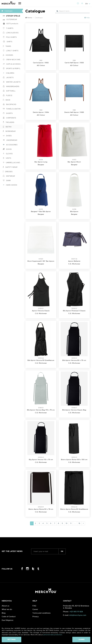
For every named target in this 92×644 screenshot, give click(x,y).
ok (62, 551)
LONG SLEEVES (11, 33)
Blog (4, 613)
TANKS (7, 46)
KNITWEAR (9, 176)
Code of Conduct (9, 617)
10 (67, 523)
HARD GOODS (10, 185)
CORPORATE (9, 118)
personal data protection (53, 635)
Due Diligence (8, 620)
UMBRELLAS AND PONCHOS (13, 163)
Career (35, 609)
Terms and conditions (41, 613)
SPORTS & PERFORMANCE (13, 68)
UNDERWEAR (10, 140)
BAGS (7, 100)
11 (71, 523)
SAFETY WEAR (10, 167)
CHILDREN (9, 73)
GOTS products (11, 24)
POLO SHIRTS (10, 37)
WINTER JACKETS (12, 82)
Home (29, 18)
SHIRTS (8, 42)
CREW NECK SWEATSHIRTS (13, 60)
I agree (81, 639)
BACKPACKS (10, 104)
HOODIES (8, 55)
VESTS (7, 158)
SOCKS (7, 149)
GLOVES (8, 154)
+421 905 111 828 (76, 612)
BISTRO (7, 127)
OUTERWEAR (10, 19)
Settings (11, 639)
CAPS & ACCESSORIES (13, 64)
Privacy (36, 617)
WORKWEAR (9, 131)
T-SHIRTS (8, 28)
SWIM (7, 180)
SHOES (7, 136)
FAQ (34, 606)
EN (88, 4)
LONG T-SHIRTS (11, 51)
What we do (7, 609)
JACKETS (8, 77)
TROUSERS (9, 122)
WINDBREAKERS (11, 86)
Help (87, 18)
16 (79, 523)
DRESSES (8, 172)
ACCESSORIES (10, 145)
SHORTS (8, 113)
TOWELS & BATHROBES (13, 109)
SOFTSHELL (9, 91)
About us (5, 606)
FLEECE (8, 95)
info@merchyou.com (78, 615)
